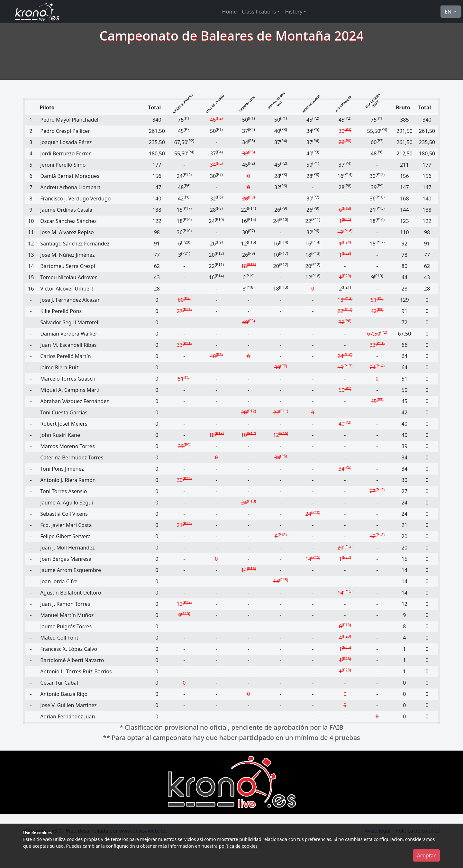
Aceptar (426, 855)
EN (449, 12)
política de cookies (238, 846)
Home (230, 12)
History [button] (294, 12)
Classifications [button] (259, 12)
